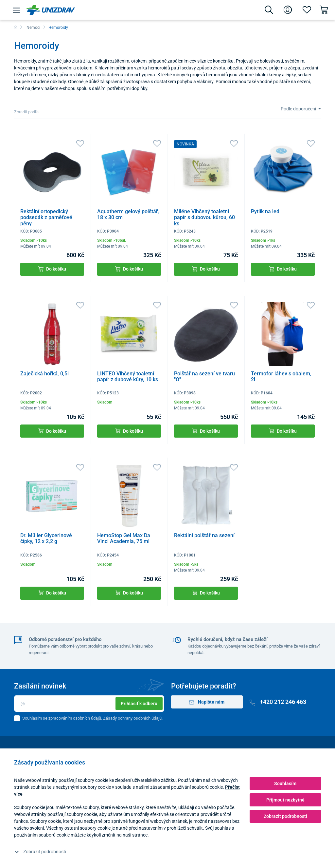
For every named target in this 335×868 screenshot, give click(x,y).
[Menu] (16, 10)
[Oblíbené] (307, 10)
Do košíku (52, 269)
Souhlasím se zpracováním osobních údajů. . (92, 718)
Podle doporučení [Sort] (299, 109)
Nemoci (33, 28)
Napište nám (207, 702)
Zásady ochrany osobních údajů (132, 718)
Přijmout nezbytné (285, 800)
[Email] (89, 704)
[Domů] (16, 28)
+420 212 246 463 (278, 702)
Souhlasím (285, 783)
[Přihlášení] (288, 10)
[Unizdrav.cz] (51, 10)
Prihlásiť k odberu (139, 704)
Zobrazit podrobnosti (40, 852)
